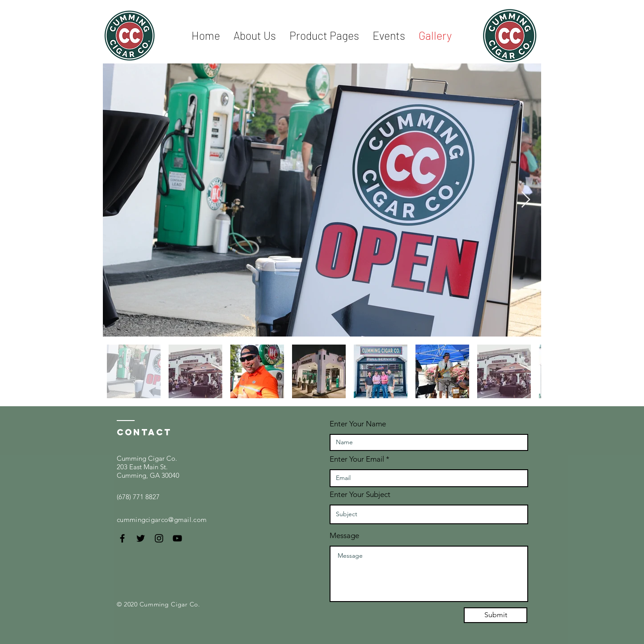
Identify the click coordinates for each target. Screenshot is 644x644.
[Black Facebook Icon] (122, 538)
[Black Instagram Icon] (159, 538)
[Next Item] (526, 200)
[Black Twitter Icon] (141, 538)
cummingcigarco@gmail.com (162, 520)
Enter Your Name (358, 424)
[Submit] (496, 615)
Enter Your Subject (360, 495)
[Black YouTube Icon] (177, 538)
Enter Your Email (357, 459)
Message (344, 536)
